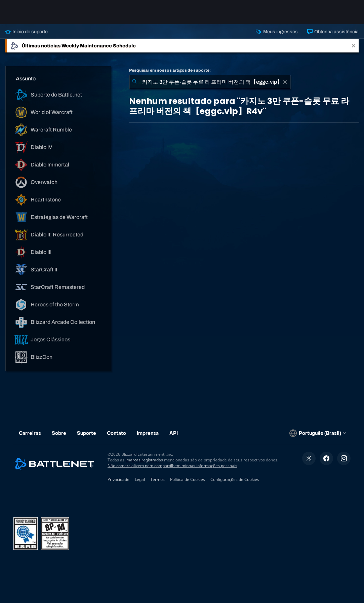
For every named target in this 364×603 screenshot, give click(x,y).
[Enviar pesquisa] (134, 82)
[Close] (354, 46)
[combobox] (210, 82)
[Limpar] (285, 82)
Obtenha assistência (333, 32)
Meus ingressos (277, 32)
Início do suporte (27, 32)
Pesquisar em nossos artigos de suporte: (170, 70)
